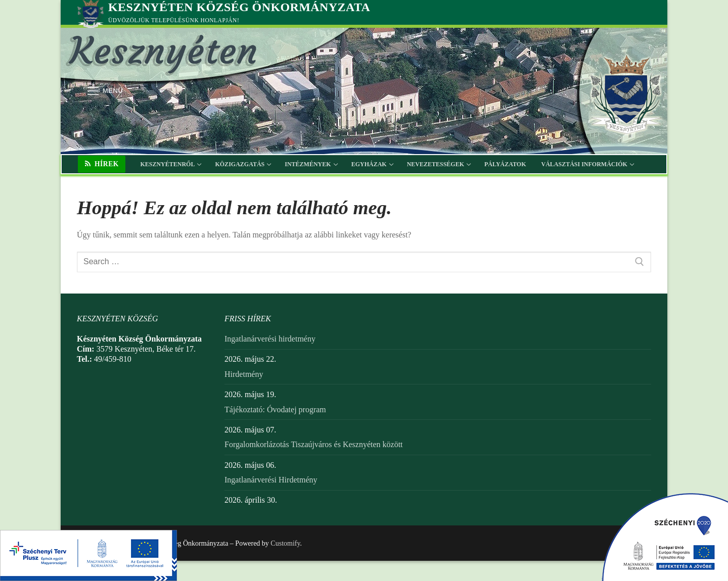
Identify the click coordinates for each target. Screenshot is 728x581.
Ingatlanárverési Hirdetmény (271, 480)
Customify (285, 543)
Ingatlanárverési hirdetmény (270, 339)
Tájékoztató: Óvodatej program (275, 409)
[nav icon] (105, 91)
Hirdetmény (244, 374)
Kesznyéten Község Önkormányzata (239, 7)
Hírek (102, 164)
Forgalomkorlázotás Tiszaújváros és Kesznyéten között (314, 444)
